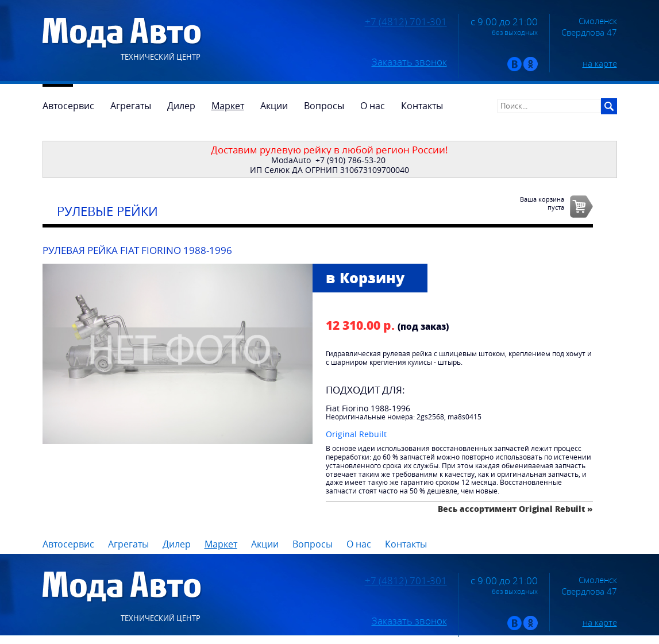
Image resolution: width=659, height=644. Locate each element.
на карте (600, 63)
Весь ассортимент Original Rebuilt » (515, 509)
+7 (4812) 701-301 (406, 22)
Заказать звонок (409, 62)
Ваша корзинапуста (542, 203)
